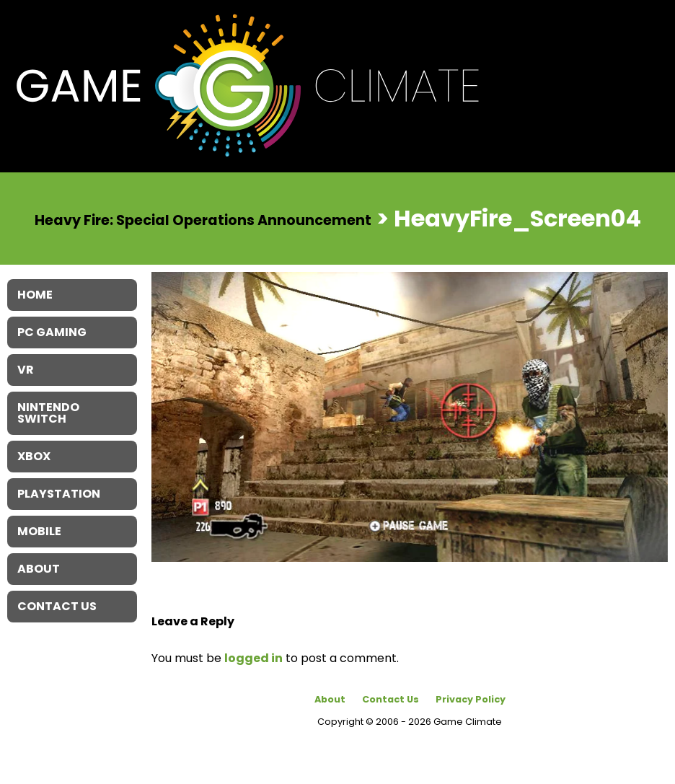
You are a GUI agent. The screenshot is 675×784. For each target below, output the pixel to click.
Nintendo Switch (48, 413)
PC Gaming (52, 332)
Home (35, 295)
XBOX (34, 456)
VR (26, 370)
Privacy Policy (471, 699)
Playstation (59, 494)
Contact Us (391, 699)
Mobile (39, 531)
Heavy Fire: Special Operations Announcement (203, 220)
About (330, 699)
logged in (253, 658)
